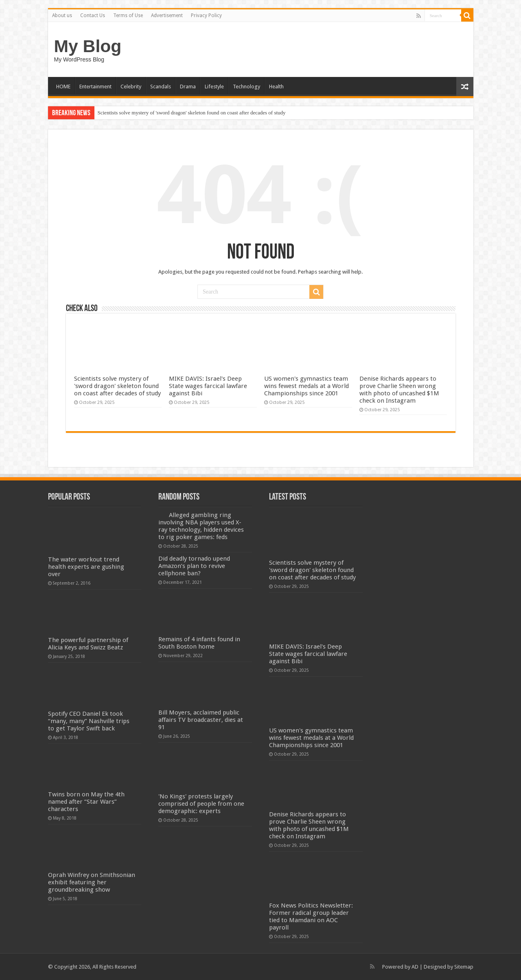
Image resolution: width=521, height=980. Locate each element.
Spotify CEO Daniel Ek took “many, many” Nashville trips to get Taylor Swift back (89, 721)
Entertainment (95, 87)
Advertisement (167, 15)
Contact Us (93, 15)
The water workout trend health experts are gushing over (86, 567)
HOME (63, 87)
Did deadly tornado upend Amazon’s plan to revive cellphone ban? (194, 566)
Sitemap (464, 967)
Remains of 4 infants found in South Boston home (199, 643)
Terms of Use (128, 15)
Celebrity (131, 87)
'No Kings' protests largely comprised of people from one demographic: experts (201, 804)
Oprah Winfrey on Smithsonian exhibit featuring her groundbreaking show (92, 882)
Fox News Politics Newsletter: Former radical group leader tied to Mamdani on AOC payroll (311, 916)
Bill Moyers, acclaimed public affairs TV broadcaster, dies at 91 (201, 720)
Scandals (161, 87)
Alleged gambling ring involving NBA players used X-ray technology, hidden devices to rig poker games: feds (201, 526)
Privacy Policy (206, 15)
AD (415, 967)
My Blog (88, 46)
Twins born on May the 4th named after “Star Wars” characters (86, 802)
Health (276, 87)
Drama (188, 87)
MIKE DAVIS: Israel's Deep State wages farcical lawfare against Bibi (208, 386)
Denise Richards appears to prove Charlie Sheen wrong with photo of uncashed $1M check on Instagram (399, 390)
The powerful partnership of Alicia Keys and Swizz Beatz (88, 644)
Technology (246, 87)
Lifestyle (214, 87)
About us (62, 15)
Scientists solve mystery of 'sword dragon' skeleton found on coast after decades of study (192, 113)
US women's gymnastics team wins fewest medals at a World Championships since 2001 (306, 386)
